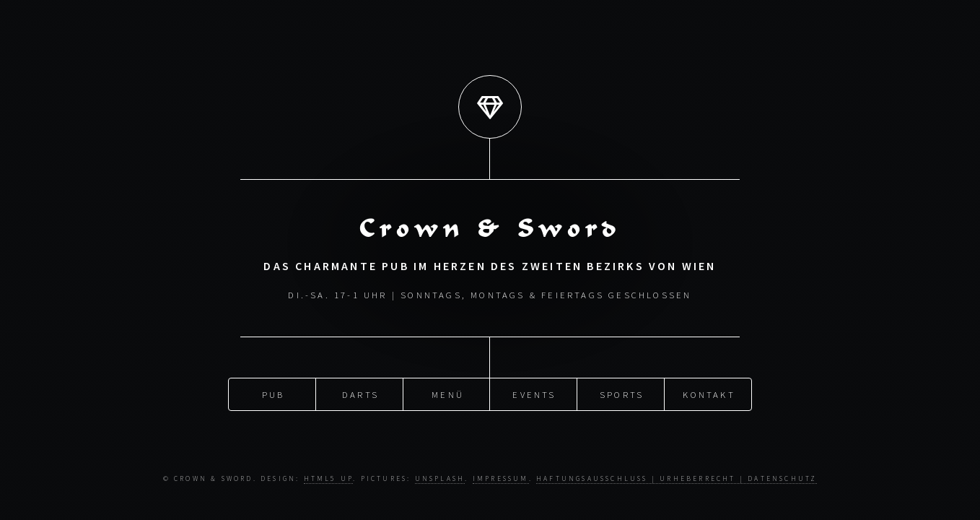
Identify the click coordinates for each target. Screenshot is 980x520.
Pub (274, 393)
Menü (448, 393)
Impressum (501, 479)
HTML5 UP (329, 479)
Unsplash (440, 479)
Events (534, 393)
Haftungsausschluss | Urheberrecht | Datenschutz (677, 479)
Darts (360, 393)
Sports (622, 393)
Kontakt (709, 393)
